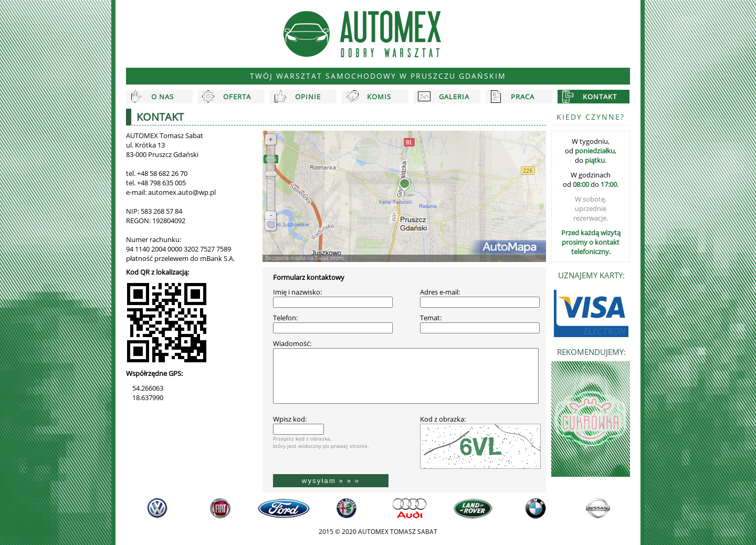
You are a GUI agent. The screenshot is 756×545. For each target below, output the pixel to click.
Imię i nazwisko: (297, 292)
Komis (379, 97)
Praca (523, 97)
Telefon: (285, 318)
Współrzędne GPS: (154, 373)
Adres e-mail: (440, 292)
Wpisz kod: (290, 419)
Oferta (237, 97)
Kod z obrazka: (443, 419)
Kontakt (600, 97)
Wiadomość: (292, 343)
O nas (162, 97)
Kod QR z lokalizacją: (157, 272)
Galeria (454, 97)
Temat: (431, 318)
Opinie (308, 97)
